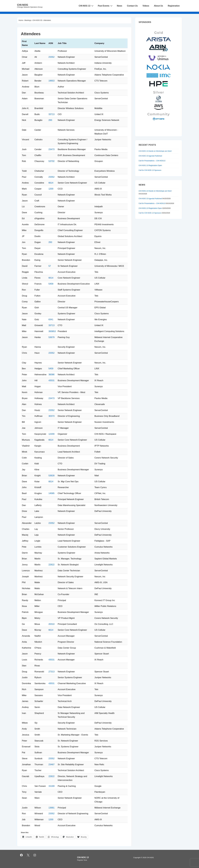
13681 (51, 808)
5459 (51, 284)
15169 (51, 786)
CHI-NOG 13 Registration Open (150, 165)
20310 (51, 624)
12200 (51, 434)
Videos (146, 6)
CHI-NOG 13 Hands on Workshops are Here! (155, 151)
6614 (51, 183)
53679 (51, 337)
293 (50, 120)
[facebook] (21, 855)
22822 (51, 565)
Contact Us (132, 6)
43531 (51, 381)
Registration (174, 6)
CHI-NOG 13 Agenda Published (150, 156)
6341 (51, 320)
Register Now (82, 860)
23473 (51, 149)
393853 (52, 331)
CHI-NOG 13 (86, 6)
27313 (51, 672)
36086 (51, 375)
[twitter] (28, 855)
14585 (51, 493)
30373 (51, 416)
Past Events (105, 6)
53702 (51, 161)
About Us (158, 6)
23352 (51, 57)
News (120, 6)
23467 (51, 765)
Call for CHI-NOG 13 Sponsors (150, 170)
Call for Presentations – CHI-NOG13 (152, 161)
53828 (51, 476)
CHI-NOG (23, 5)
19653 (51, 81)
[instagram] (35, 855)
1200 (51, 189)
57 (50, 266)
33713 (51, 114)
